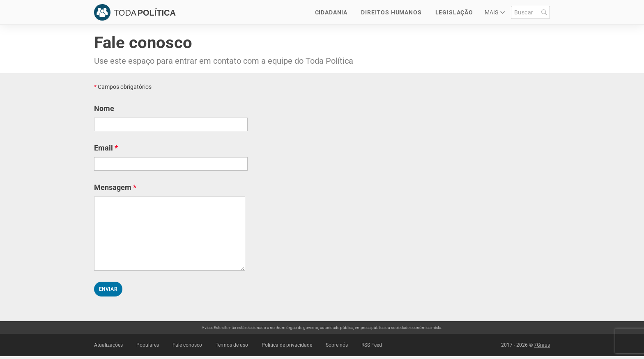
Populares (148, 345)
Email (106, 148)
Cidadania (331, 12)
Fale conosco (187, 345)
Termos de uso (232, 345)
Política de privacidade (287, 345)
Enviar (108, 289)
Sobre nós (337, 345)
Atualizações (108, 345)
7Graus (542, 345)
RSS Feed (372, 345)
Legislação (454, 12)
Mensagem (115, 187)
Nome (104, 108)
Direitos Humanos (391, 12)
